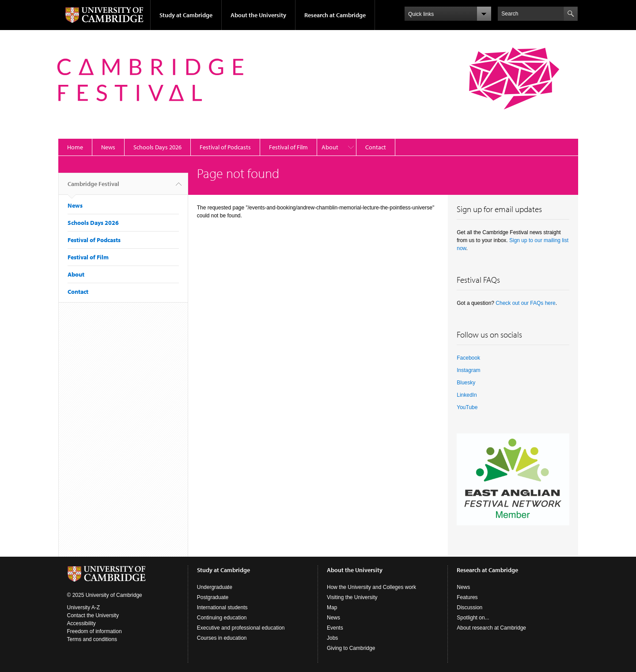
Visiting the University (352, 597)
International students (222, 607)
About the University (258, 15)
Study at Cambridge (186, 15)
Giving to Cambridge (351, 648)
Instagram (468, 370)
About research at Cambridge (491, 628)
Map (332, 607)
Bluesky (466, 383)
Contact (376, 147)
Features (467, 597)
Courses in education (222, 638)
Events (335, 628)
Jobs (332, 638)
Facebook (468, 358)
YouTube (467, 407)
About (330, 147)
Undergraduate (215, 587)
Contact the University (93, 615)
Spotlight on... (473, 618)
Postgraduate (213, 597)
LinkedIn (467, 395)
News (108, 147)
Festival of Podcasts (225, 147)
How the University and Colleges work (371, 587)
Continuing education (222, 618)
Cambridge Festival (93, 187)
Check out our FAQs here (525, 303)
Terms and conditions (92, 639)
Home (75, 147)
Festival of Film (288, 147)
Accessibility (81, 623)
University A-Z (84, 607)
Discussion (469, 607)
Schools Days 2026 (157, 147)
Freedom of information (95, 631)
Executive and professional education (241, 628)
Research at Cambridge (335, 15)
